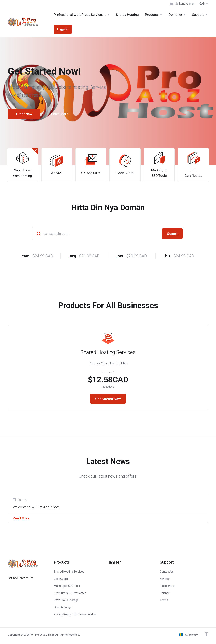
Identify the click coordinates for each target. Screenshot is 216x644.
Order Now (24, 114)
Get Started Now (108, 399)
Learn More (60, 114)
